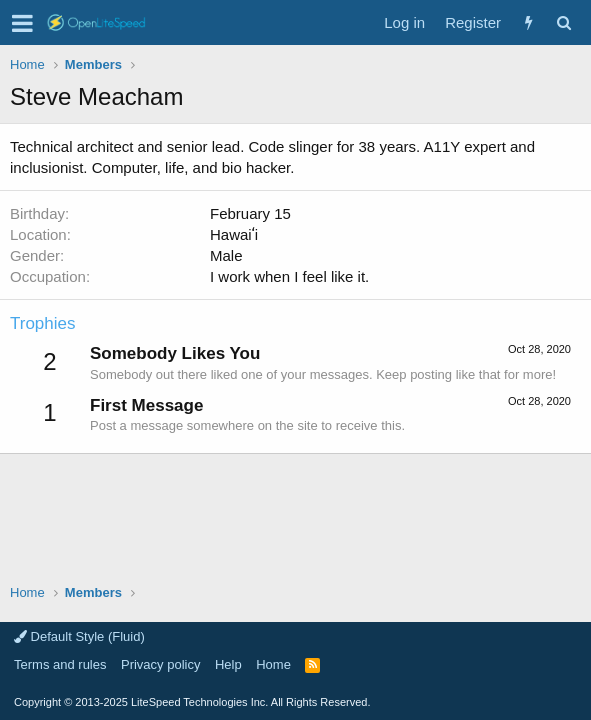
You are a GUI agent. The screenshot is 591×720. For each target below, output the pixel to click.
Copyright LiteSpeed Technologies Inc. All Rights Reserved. (192, 702)
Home (273, 664)
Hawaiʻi (234, 234)
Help (228, 664)
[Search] (563, 22)
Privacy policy (160, 664)
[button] (22, 23)
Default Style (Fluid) (79, 636)
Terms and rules (60, 664)
